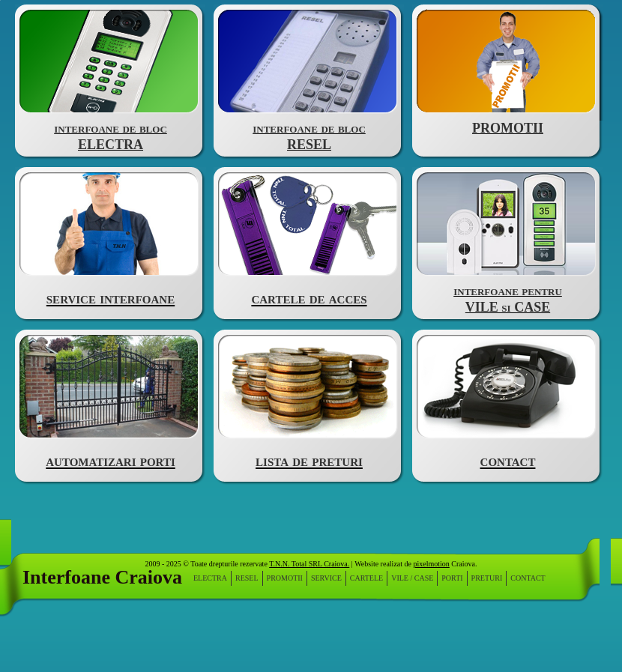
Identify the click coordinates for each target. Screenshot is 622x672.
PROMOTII (285, 578)
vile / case (412, 578)
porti (452, 578)
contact (528, 578)
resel (247, 578)
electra (210, 578)
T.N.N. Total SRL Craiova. (309, 564)
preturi (487, 578)
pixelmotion (431, 564)
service (326, 578)
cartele (366, 578)
